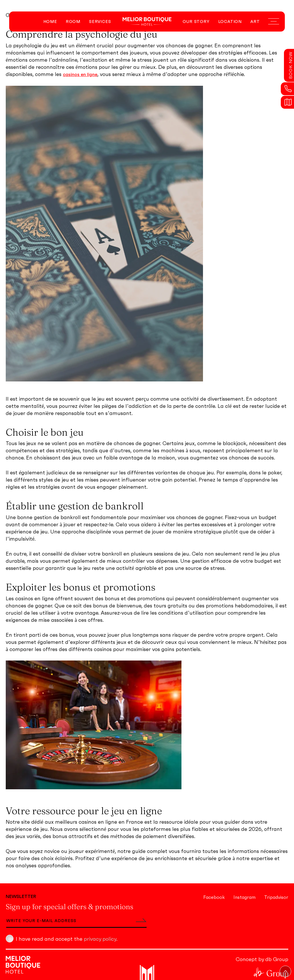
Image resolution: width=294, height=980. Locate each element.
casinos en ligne (80, 74)
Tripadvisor (276, 897)
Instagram (244, 897)
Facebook (214, 897)
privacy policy (100, 939)
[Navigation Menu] (274, 22)
